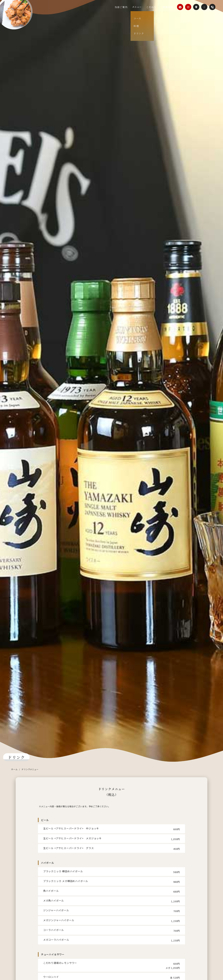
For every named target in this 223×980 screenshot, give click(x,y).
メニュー (142, 7)
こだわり (155, 7)
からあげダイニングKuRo (22, 18)
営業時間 (167, 7)
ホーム (14, 769)
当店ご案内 (129, 7)
